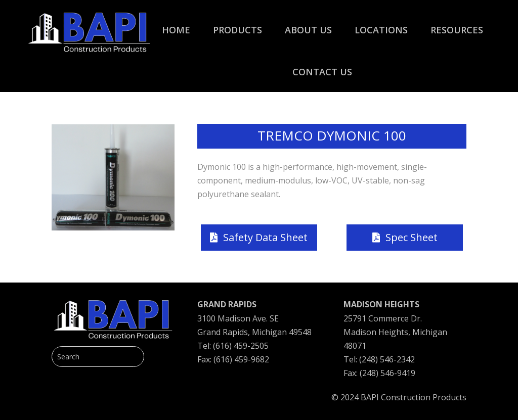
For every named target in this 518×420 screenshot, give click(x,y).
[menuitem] (176, 25)
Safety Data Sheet (265, 237)
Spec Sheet (412, 237)
